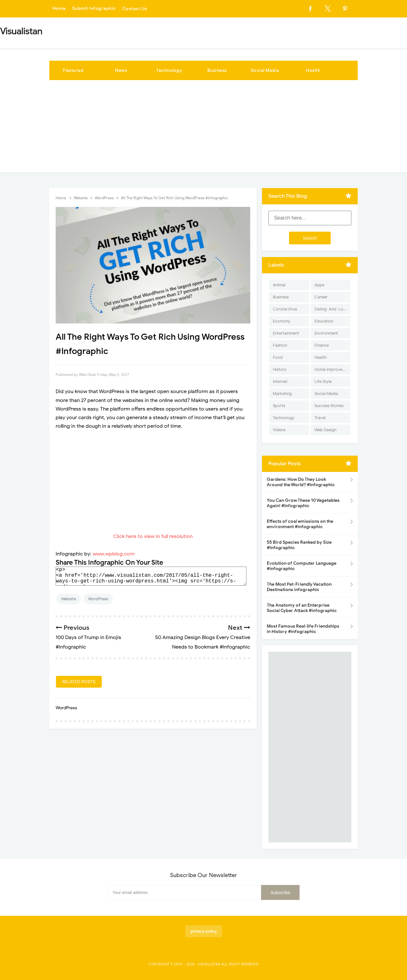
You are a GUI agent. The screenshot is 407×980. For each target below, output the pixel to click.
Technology (169, 70)
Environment (326, 333)
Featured (73, 70)
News (121, 70)
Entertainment (286, 333)
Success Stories (329, 406)
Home (59, 9)
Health (313, 70)
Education (324, 321)
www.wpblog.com (114, 554)
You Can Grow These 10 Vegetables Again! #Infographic (303, 503)
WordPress (98, 599)
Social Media (265, 70)
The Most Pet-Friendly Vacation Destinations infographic (299, 587)
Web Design (325, 430)
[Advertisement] (203, 128)
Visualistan (209, 964)
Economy (282, 321)
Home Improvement (332, 369)
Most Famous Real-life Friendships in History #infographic (303, 629)
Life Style (323, 381)
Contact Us (135, 9)
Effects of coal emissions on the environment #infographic (300, 524)
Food (278, 357)
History (280, 369)
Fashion (280, 345)
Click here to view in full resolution (153, 536)
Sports (279, 406)
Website (69, 599)
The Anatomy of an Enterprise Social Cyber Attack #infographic (302, 608)
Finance (322, 345)
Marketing (282, 394)
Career (321, 297)
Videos (279, 430)
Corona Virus (285, 309)
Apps (319, 285)
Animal (279, 285)
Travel (320, 418)
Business (217, 70)
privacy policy (204, 931)
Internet (280, 381)
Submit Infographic (94, 9)
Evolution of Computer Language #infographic (302, 566)
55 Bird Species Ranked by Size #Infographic (299, 545)
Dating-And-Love (331, 309)
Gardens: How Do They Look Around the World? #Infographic (301, 482)
